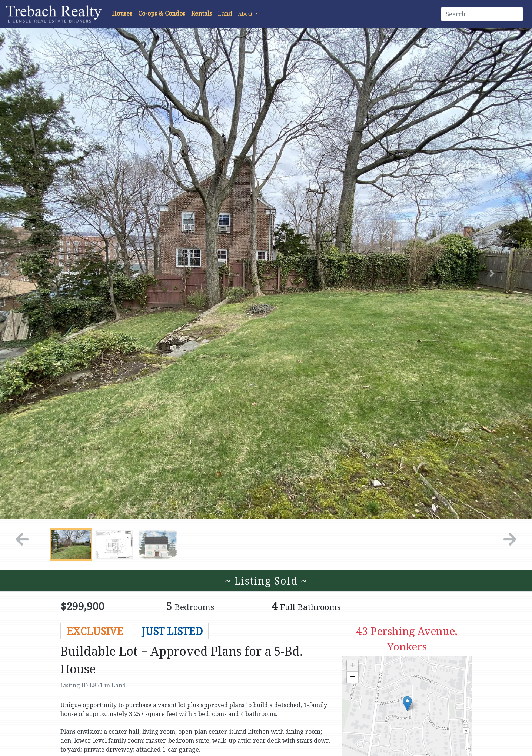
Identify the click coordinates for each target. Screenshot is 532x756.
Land (225, 13)
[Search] (482, 14)
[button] (248, 13)
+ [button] (353, 666)
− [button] (353, 677)
